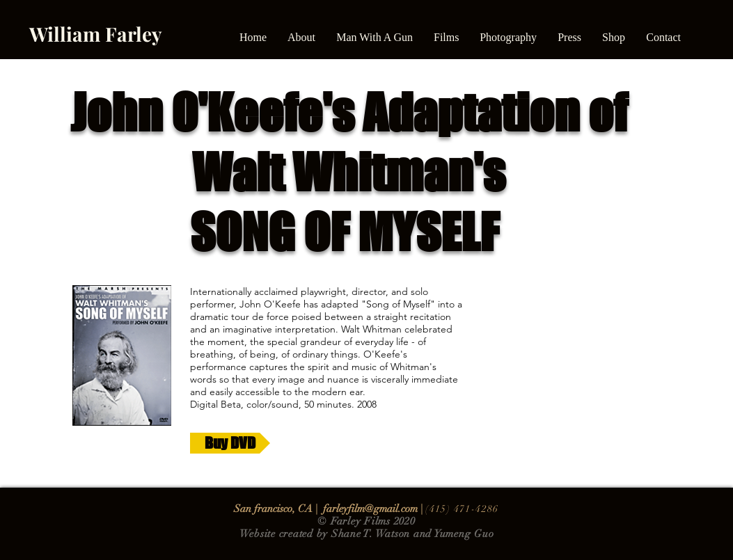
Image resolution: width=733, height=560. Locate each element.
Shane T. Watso (368, 534)
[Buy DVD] (230, 443)
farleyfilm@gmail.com (370, 509)
